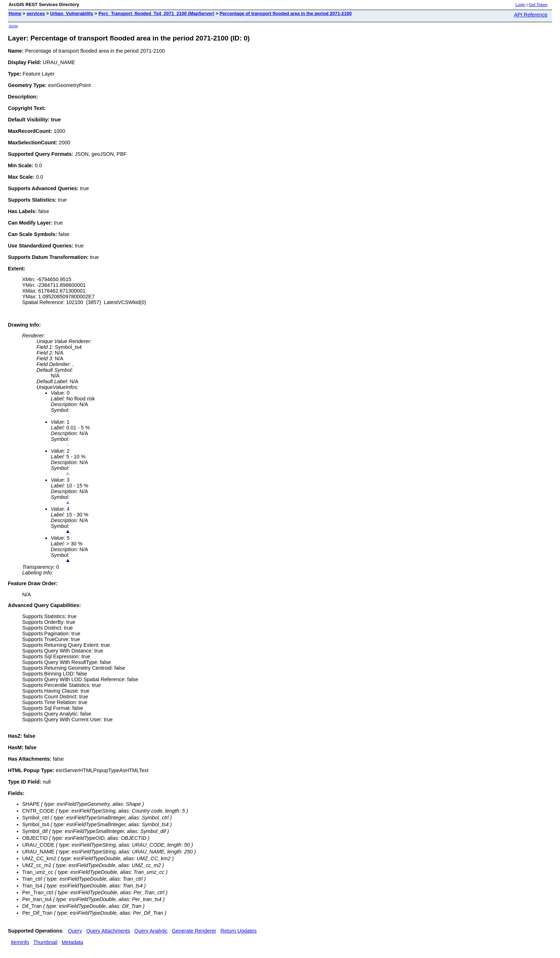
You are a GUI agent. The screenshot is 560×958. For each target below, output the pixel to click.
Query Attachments (108, 931)
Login (520, 5)
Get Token (538, 5)
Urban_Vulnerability (72, 13)
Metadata (72, 942)
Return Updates (238, 931)
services (36, 13)
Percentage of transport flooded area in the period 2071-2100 (286, 13)
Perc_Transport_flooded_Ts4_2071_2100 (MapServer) (156, 13)
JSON (13, 26)
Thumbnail (45, 942)
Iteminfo (20, 942)
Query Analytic (151, 931)
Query (75, 931)
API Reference (531, 15)
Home (15, 13)
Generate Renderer (194, 931)
